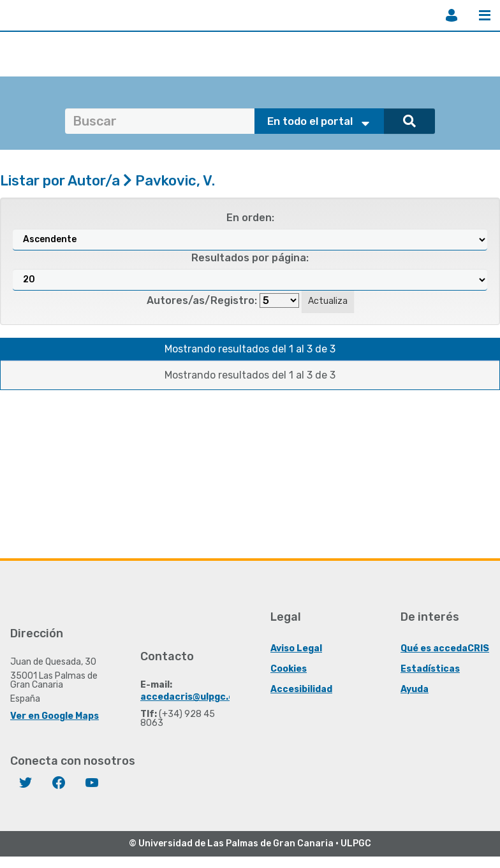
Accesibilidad (301, 689)
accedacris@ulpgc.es (190, 697)
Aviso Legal (296, 648)
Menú (485, 15)
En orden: (250, 218)
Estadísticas (430, 669)
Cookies (289, 669)
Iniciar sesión (452, 15)
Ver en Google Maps (55, 716)
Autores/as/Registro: (202, 300)
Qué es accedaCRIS (445, 648)
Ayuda (415, 689)
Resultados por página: (250, 258)
